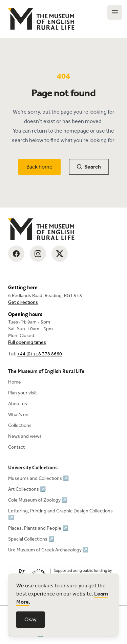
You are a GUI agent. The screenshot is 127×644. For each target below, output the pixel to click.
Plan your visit (23, 393)
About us (18, 404)
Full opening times (27, 342)
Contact (16, 447)
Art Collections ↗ (27, 489)
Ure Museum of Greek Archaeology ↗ (48, 550)
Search (89, 167)
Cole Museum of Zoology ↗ (38, 500)
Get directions (23, 302)
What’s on (18, 415)
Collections (20, 425)
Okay (30, 619)
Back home (39, 167)
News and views (25, 436)
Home (15, 382)
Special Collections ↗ (31, 539)
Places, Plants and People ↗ (38, 528)
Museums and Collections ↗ (38, 478)
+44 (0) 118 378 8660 (40, 354)
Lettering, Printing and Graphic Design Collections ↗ (60, 514)
